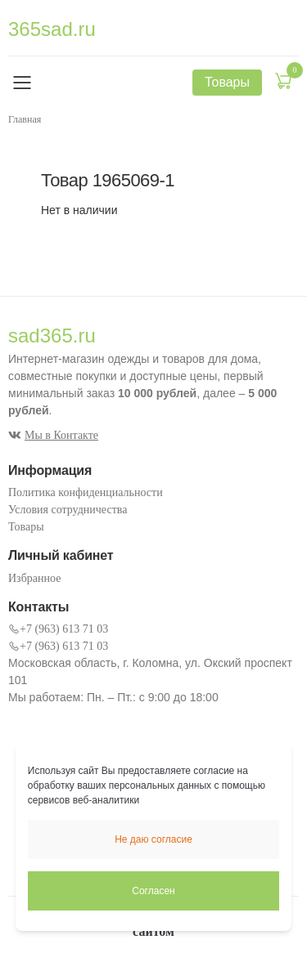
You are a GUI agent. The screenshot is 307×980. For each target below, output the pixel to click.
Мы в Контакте (53, 435)
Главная (25, 119)
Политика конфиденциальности (86, 492)
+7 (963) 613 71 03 (58, 629)
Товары (26, 527)
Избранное (34, 578)
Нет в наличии (79, 210)
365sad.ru (52, 29)
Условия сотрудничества (68, 510)
